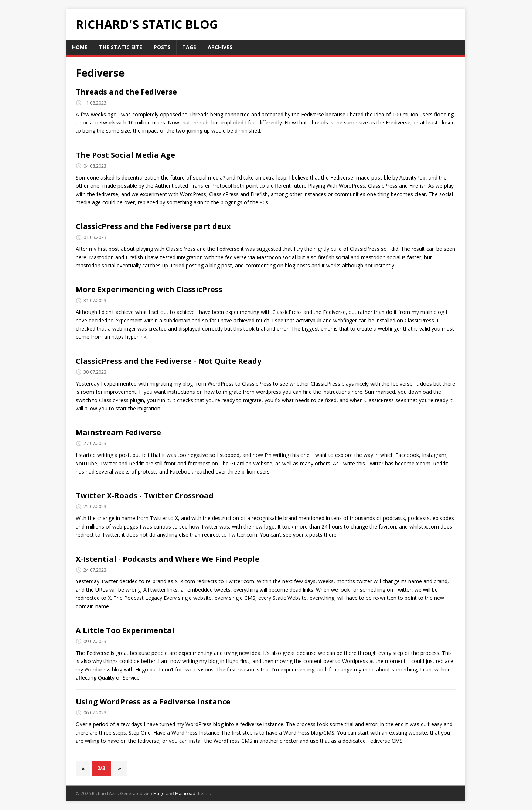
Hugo (159, 794)
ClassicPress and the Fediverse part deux (153, 226)
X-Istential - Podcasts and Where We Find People (168, 559)
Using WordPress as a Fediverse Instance (153, 702)
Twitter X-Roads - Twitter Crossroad (145, 495)
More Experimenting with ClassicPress (149, 289)
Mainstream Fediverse (118, 432)
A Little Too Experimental (125, 630)
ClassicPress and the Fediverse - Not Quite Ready (168, 361)
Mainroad (185, 794)
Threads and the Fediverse (126, 92)
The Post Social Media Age (125, 155)
